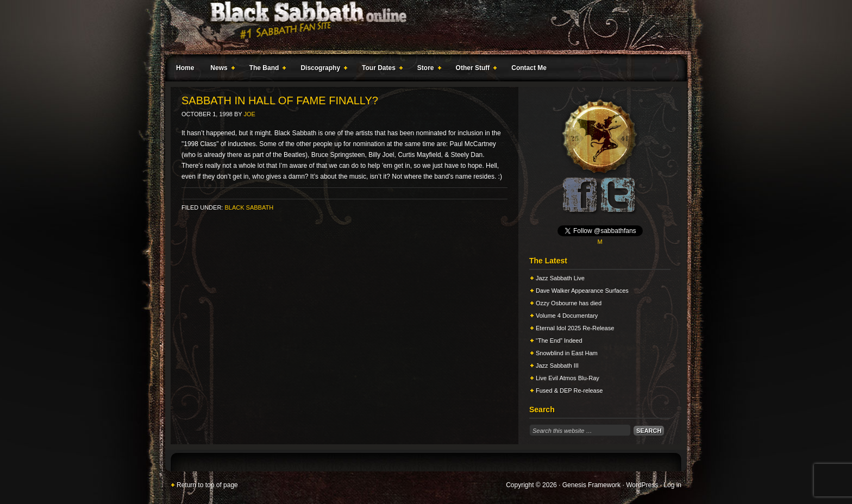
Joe (250, 114)
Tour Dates (380, 70)
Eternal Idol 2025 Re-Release (575, 328)
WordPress (642, 485)
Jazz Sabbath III (557, 366)
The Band (266, 70)
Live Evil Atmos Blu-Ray (568, 378)
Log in (672, 485)
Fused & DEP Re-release (569, 390)
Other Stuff (474, 70)
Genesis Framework (591, 485)
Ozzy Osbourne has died (569, 303)
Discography (322, 70)
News (220, 70)
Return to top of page (207, 485)
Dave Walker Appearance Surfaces (582, 291)
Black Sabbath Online (421, 27)
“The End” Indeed (559, 341)
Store (427, 70)
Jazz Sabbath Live (560, 278)
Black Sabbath (249, 207)
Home (185, 68)
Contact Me (529, 68)
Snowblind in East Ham (567, 353)
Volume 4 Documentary (567, 316)
